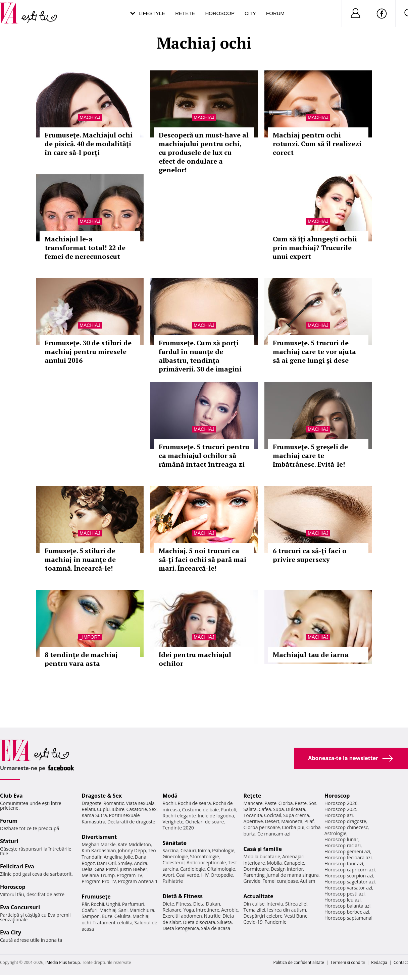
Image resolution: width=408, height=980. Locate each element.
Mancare (253, 803)
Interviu (275, 904)
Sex (153, 809)
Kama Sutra (94, 815)
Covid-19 (253, 922)
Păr (85, 904)
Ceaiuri (188, 850)
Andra (141, 863)
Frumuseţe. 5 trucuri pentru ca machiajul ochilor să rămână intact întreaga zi (204, 455)
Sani (123, 910)
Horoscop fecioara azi (348, 857)
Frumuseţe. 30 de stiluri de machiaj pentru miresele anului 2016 (88, 352)
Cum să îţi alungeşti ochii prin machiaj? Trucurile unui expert (315, 248)
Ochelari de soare (205, 822)
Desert (272, 821)
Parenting (254, 875)
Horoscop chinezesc (346, 827)
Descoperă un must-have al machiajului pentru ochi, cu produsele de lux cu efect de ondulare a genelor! (204, 152)
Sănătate (174, 843)
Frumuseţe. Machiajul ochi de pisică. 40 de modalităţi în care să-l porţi (89, 144)
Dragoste (91, 803)
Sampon (91, 916)
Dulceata (295, 809)
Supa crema (296, 815)
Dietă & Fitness (183, 896)
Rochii (97, 904)
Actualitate (259, 896)
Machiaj (90, 117)
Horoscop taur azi (344, 863)
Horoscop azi (339, 815)
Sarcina (170, 850)
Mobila (274, 863)
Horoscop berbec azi (347, 912)
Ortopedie (222, 875)
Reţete (252, 796)
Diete (168, 904)
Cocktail (273, 815)
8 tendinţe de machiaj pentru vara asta (81, 659)
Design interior (287, 869)
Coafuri (90, 910)
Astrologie (336, 833)
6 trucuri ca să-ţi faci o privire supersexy (310, 555)
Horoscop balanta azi (347, 906)
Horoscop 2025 (341, 809)
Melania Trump (98, 875)
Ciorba (286, 803)
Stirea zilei (296, 904)
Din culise (254, 904)
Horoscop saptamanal (348, 918)
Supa (279, 809)
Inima (204, 850)
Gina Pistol (106, 869)
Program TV (130, 875)
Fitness (184, 904)
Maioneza (292, 821)
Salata (250, 809)
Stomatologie (204, 856)
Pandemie (275, 922)
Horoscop (220, 13)
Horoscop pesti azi (345, 894)
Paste (270, 803)
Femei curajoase (280, 881)
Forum (275, 13)
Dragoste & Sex (102, 796)
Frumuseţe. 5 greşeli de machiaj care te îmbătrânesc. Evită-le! (310, 455)
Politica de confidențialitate (299, 962)
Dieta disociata (199, 922)
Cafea (265, 809)
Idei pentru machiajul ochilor (195, 659)
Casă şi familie (263, 849)
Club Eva (11, 796)
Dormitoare (256, 869)
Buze (107, 916)
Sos (313, 803)
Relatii (88, 809)
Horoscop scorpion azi (349, 876)
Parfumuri (133, 904)
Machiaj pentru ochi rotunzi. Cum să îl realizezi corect (317, 144)
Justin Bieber (134, 869)
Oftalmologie (221, 869)
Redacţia (379, 962)
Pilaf (309, 821)
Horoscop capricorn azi (350, 870)
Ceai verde (188, 875)
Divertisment (99, 837)
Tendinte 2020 (178, 828)
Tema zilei (254, 910)
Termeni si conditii (348, 962)
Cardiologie (193, 869)
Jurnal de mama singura (292, 875)
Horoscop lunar (341, 839)
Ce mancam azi (274, 834)
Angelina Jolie (118, 857)
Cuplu (103, 809)
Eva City (11, 932)
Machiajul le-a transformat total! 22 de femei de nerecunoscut (85, 248)
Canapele (294, 863)
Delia (87, 869)
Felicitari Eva (17, 866)
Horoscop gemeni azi (347, 851)
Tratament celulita (113, 923)
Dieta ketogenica (181, 928)
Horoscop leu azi (343, 900)
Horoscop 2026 (341, 803)
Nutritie (212, 916)
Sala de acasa (216, 928)
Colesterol (173, 862)
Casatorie (137, 809)
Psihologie (223, 850)
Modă (170, 796)
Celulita (123, 916)
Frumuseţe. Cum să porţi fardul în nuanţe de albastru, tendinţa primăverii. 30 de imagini (200, 356)
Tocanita (253, 815)
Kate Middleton (134, 844)
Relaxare (172, 910)
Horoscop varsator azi (348, 888)
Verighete (173, 822)
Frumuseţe (96, 897)
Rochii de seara (194, 803)
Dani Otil (107, 863)
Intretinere (208, 910)
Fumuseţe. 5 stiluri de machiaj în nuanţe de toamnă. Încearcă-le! (80, 559)
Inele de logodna (216, 816)
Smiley (125, 863)
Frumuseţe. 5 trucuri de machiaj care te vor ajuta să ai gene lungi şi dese (314, 352)
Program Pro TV (99, 881)
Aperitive (253, 821)
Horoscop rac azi (343, 845)
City (250, 13)
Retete (185, 13)
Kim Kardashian (99, 850)
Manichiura (142, 910)
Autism (308, 881)
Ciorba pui (293, 827)
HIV (205, 875)
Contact (401, 962)
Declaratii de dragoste (131, 822)
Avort (168, 875)
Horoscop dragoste (345, 821)
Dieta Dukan (207, 904)
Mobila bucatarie (262, 856)
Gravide (252, 881)
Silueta (224, 922)
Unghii (113, 904)
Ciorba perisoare (262, 827)
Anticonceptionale (206, 862)
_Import (90, 637)
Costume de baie (200, 810)
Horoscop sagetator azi (350, 882)
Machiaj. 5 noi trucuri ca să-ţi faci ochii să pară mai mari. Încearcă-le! (202, 559)
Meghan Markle (99, 844)
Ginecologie (175, 856)
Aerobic (229, 910)
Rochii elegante (179, 816)
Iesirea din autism (287, 910)
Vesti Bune (296, 916)
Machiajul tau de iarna (311, 655)
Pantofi (228, 810)
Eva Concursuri (20, 907)
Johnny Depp (132, 850)
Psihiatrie (173, 881)
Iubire (118, 809)
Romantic (114, 803)
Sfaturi (9, 841)
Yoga (189, 910)
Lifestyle (152, 13)
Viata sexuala (140, 803)
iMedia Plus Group (63, 962)
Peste (301, 803)
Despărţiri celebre (263, 916)
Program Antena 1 (138, 881)
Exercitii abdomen (182, 916)
